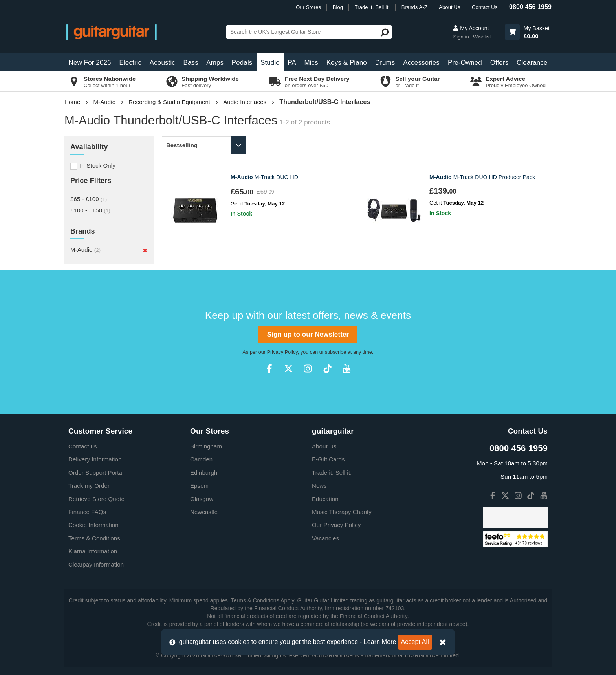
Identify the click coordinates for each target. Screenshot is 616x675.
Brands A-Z (414, 7)
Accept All (415, 642)
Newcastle (204, 512)
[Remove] (145, 251)
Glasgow (202, 499)
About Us (449, 7)
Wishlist (482, 37)
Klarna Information (93, 551)
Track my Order (89, 486)
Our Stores (308, 7)
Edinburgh (204, 473)
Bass (191, 63)
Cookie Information (93, 525)
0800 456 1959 (530, 7)
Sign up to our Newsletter (308, 334)
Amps (215, 63)
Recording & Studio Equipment (169, 102)
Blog (338, 7)
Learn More (380, 642)
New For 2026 (90, 63)
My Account (471, 28)
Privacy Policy (282, 352)
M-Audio (105, 102)
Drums (385, 63)
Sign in (462, 37)
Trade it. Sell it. (332, 473)
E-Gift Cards (328, 459)
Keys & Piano (347, 63)
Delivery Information (95, 459)
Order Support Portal (96, 473)
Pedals (242, 63)
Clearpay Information (96, 564)
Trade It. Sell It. (372, 7)
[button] (512, 32)
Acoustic (162, 63)
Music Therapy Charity (342, 512)
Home (72, 102)
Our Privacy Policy (336, 525)
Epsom (199, 486)
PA (292, 63)
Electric (131, 63)
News (319, 486)
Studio (270, 63)
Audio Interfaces (245, 102)
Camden (201, 459)
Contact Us (485, 7)
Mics (311, 63)
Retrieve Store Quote (96, 499)
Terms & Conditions (94, 538)
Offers (500, 63)
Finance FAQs (87, 512)
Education (325, 499)
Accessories (421, 63)
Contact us (83, 446)
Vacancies (325, 538)
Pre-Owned (465, 63)
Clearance (532, 63)
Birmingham (206, 446)
